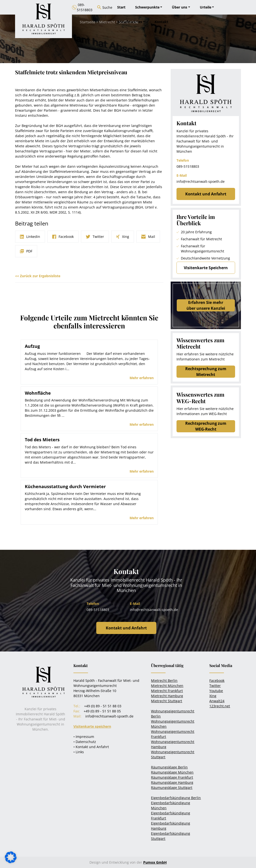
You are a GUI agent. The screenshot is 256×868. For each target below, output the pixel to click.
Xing (213, 696)
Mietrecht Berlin (164, 680)
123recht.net (220, 706)
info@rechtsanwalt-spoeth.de (201, 181)
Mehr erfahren (142, 378)
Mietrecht (107, 22)
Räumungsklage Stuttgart (172, 788)
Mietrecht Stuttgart (167, 701)
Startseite (88, 22)
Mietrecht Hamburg (167, 696)
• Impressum (84, 737)
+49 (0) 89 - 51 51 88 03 (103, 706)
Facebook (217, 680)
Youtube (216, 691)
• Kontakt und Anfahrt (91, 747)
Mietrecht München (167, 686)
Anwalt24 (217, 701)
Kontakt (161, 22)
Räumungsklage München (172, 772)
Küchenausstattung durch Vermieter (65, 486)
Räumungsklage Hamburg (172, 782)
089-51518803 (188, 166)
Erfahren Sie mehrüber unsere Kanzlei (206, 305)
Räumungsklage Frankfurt (172, 777)
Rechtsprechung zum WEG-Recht (206, 426)
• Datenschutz (85, 742)
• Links (79, 752)
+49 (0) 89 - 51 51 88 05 (102, 711)
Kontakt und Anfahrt (206, 194)
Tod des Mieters (42, 440)
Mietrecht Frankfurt (167, 691)
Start (121, 7)
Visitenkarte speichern (92, 726)
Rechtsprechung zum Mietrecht (206, 372)
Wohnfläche (38, 393)
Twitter (215, 686)
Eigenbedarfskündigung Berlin (176, 798)
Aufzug (32, 346)
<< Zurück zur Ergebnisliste (38, 276)
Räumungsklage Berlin (169, 767)
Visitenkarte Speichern (206, 268)
